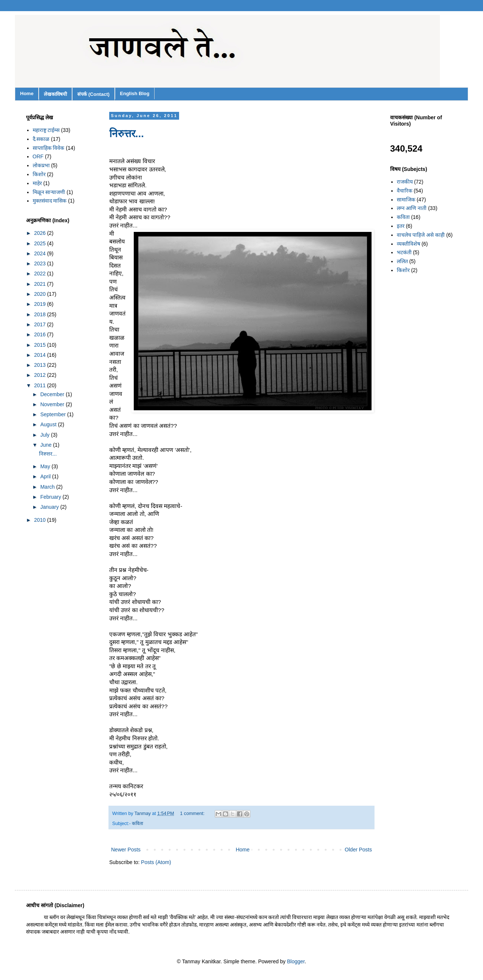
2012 (41, 375)
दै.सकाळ (41, 139)
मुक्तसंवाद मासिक (50, 201)
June (46, 445)
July (46, 435)
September (54, 414)
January (50, 507)
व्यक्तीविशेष (409, 244)
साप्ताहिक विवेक (49, 148)
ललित (402, 261)
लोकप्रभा (41, 165)
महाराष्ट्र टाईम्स (46, 130)
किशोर (39, 174)
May (46, 466)
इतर (401, 226)
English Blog (135, 93)
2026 (41, 233)
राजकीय (405, 182)
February (51, 497)
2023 (41, 263)
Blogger (296, 961)
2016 (41, 334)
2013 (41, 365)
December (53, 394)
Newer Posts (126, 850)
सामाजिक (406, 200)
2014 (41, 355)
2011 (41, 385)
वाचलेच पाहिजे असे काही (421, 235)
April (46, 476)
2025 (41, 243)
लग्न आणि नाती (412, 208)
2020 (41, 294)
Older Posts (358, 850)
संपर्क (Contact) (93, 94)
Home (27, 93)
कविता (137, 824)
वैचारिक (405, 191)
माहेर (37, 183)
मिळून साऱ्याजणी (49, 192)
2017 (41, 324)
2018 (41, 314)
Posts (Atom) (156, 862)
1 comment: (193, 814)
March (48, 487)
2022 (41, 274)
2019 (41, 304)
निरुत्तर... (127, 134)
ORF (38, 156)
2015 (41, 345)
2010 (41, 520)
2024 (41, 253)
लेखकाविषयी (55, 94)
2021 (41, 284)
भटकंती (404, 252)
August (49, 424)
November (53, 404)
